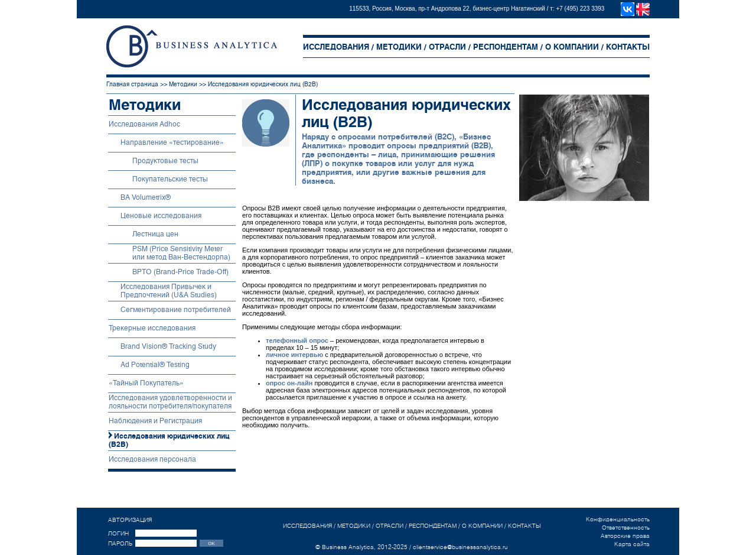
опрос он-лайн (289, 383)
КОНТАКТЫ (628, 47)
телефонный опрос (297, 340)
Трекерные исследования (152, 328)
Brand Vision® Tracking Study (168, 346)
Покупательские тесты (170, 179)
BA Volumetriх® (146, 197)
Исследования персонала (152, 459)
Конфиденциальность (618, 519)
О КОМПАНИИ (572, 47)
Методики (183, 84)
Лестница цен (155, 234)
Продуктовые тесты (165, 161)
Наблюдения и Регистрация (155, 421)
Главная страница (132, 84)
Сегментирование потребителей (176, 310)
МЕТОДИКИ (399, 47)
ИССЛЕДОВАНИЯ (336, 47)
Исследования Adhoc (144, 124)
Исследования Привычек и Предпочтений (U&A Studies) (169, 291)
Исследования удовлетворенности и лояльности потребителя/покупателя (170, 402)
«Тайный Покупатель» (146, 383)
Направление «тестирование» (172, 142)
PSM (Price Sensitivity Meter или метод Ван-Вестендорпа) (181, 253)
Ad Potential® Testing (155, 365)
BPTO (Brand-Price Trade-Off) (180, 272)
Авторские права (625, 535)
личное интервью (294, 355)
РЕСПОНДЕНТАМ (506, 47)
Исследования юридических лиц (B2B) (263, 84)
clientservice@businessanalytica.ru (460, 547)
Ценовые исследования (161, 216)
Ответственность (626, 527)
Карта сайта (632, 544)
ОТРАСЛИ (447, 47)
